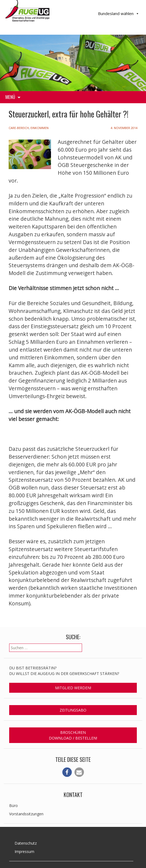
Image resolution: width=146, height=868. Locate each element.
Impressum (24, 851)
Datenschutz (26, 843)
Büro (13, 806)
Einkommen (40, 128)
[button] (67, 772)
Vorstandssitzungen (26, 814)
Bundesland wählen (119, 14)
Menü (10, 97)
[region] (73, 63)
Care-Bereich (19, 128)
